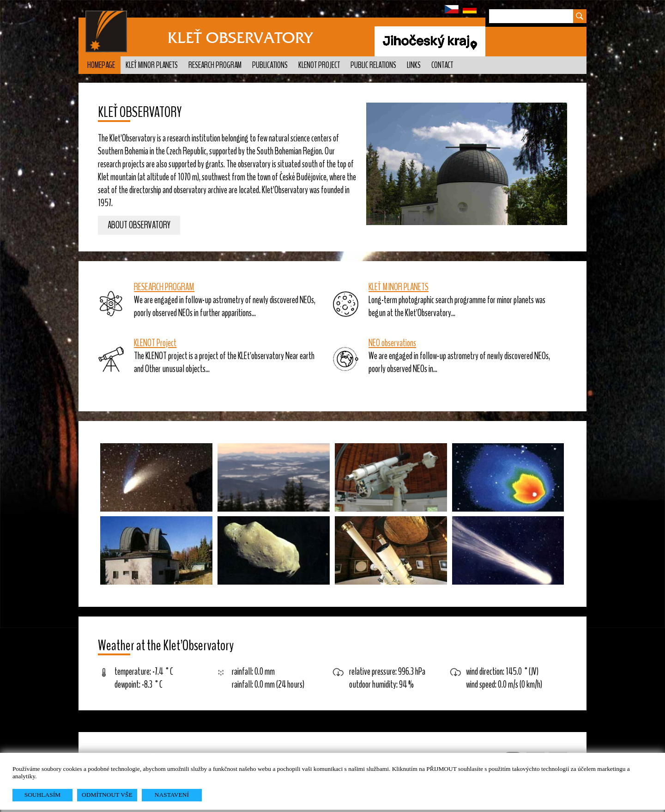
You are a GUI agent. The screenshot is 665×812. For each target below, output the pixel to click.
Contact (442, 65)
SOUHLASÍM (42, 795)
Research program (215, 65)
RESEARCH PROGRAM (164, 287)
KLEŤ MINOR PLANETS (399, 287)
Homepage (101, 65)
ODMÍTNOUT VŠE (107, 795)
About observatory (139, 226)
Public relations (373, 65)
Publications (270, 65)
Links (414, 65)
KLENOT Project (319, 65)
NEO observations (392, 343)
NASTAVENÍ (172, 795)
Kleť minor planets (152, 65)
